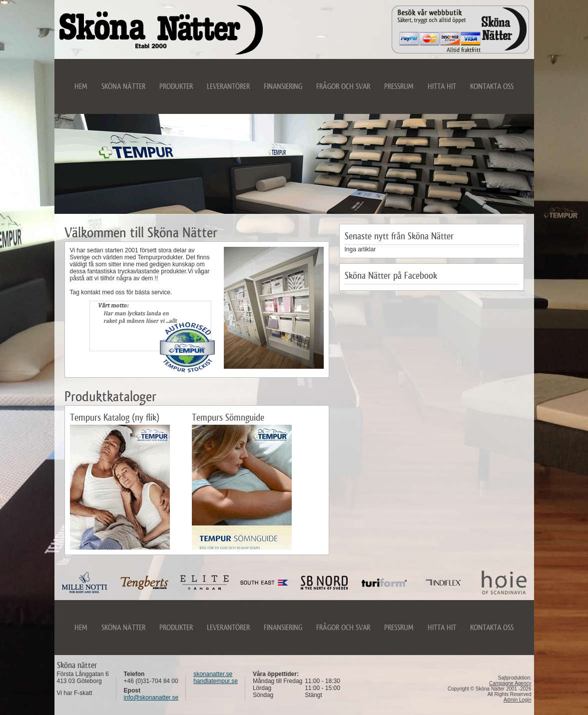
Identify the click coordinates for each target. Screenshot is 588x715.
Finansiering (283, 86)
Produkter (176, 86)
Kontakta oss (492, 86)
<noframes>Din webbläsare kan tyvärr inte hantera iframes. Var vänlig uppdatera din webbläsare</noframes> (294, 583)
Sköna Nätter (123, 86)
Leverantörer (228, 86)
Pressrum (399, 86)
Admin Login (518, 700)
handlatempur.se (216, 681)
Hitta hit (442, 86)
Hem (81, 86)
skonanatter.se (213, 674)
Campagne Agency (510, 683)
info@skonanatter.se (151, 698)
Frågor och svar (343, 86)
